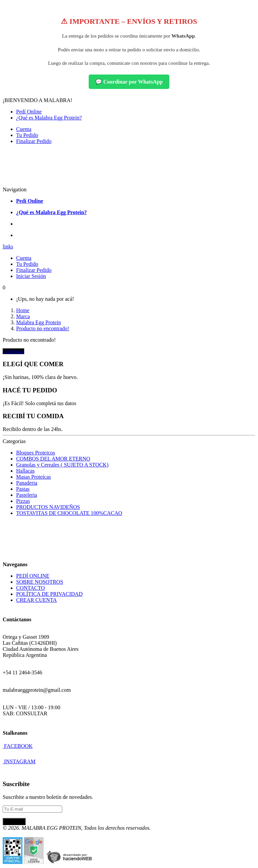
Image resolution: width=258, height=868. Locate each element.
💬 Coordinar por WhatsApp (129, 82)
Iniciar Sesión (31, 276)
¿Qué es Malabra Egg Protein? (49, 118)
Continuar (13, 351)
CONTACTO (31, 588)
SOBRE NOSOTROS (40, 582)
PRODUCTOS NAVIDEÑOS (48, 507)
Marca (23, 316)
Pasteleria (27, 495)
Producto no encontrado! (43, 328)
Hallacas (25, 471)
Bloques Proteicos (36, 453)
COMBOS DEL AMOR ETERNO (53, 459)
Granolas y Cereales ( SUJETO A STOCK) (62, 465)
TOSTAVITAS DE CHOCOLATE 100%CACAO (69, 513)
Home (23, 310)
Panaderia (27, 483)
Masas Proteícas (34, 477)
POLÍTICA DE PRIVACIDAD (49, 594)
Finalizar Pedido (34, 141)
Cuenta (24, 129)
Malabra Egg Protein (38, 322)
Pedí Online (29, 112)
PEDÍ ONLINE (33, 576)
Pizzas (23, 501)
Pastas (23, 489)
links (8, 247)
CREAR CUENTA (36, 600)
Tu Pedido (27, 135)
